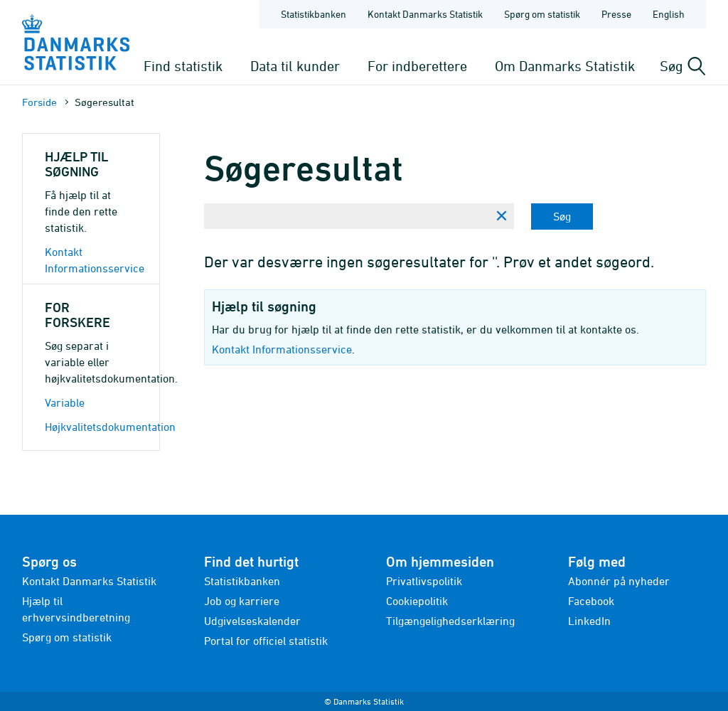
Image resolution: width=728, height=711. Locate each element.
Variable (65, 402)
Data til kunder (295, 66)
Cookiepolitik (417, 601)
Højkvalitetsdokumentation (110, 427)
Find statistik (183, 66)
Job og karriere (242, 601)
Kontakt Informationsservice (282, 349)
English (669, 14)
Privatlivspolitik (424, 581)
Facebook (591, 601)
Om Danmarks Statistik (565, 66)
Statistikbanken (314, 14)
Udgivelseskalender (252, 621)
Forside (39, 102)
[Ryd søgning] (501, 216)
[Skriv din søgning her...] (346, 216)
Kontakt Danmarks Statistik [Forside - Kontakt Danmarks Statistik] (425, 14)
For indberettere (417, 66)
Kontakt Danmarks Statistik (89, 581)
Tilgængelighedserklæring (450, 621)
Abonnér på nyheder (619, 581)
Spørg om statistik (67, 637)
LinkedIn (589, 621)
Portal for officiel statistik (266, 641)
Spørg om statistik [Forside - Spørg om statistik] (542, 14)
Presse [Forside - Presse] (616, 14)
